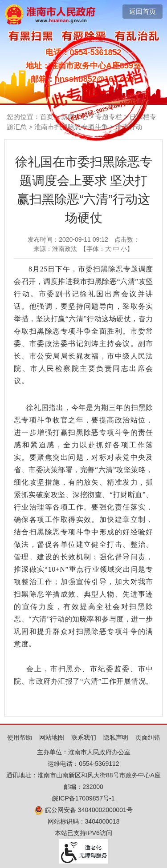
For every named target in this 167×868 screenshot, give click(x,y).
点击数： (127, 239)
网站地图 (52, 737)
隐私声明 (116, 737)
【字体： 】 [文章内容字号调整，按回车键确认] (107, 249)
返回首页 (143, 11)
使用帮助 (20, 737)
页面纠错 (148, 737)
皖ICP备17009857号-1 (83, 798)
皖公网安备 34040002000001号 (83, 810)
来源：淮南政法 (55, 249)
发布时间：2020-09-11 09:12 (68, 239)
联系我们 (84, 737)
